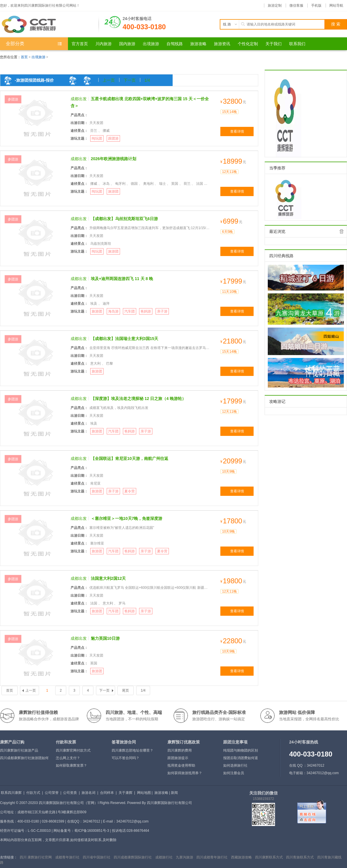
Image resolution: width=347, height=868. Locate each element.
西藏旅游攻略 (241, 857)
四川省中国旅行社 (97, 857)
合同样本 (107, 793)
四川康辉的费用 (180, 750)
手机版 (316, 6)
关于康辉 (125, 793)
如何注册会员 (234, 773)
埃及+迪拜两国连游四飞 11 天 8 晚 (122, 279)
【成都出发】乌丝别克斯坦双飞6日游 (124, 219)
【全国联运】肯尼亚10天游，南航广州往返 (130, 458)
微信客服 (296, 6)
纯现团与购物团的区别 (241, 750)
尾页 (125, 690)
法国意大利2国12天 (108, 578)
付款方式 (33, 793)
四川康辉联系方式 (269, 857)
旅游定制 (275, 6)
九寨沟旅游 (184, 857)
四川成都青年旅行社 (212, 857)
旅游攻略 (161, 793)
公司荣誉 (52, 793)
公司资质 (70, 793)
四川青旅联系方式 (300, 857)
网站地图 (144, 793)
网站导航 (336, 6)
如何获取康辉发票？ (71, 765)
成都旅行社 (164, 857)
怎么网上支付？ (68, 758)
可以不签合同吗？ (125, 758)
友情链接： (9, 857)
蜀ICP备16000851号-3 (92, 831)
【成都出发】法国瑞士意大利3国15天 (124, 339)
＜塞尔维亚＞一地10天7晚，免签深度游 (127, 518)
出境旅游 (38, 57)
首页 (24, 57)
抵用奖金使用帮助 (181, 765)
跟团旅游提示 (178, 758)
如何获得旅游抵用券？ (185, 773)
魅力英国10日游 (105, 638)
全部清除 (342, 231)
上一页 (109, 80)
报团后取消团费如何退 (241, 758)
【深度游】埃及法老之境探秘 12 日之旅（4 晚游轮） (138, 399)
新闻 (174, 793)
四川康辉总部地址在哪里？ (132, 750)
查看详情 (237, 131)
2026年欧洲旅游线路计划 (113, 159)
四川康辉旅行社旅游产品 (19, 750)
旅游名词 (88, 793)
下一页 (130, 80)
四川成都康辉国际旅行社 (133, 857)
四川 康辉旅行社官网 (36, 857)
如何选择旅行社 (235, 765)
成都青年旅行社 (67, 857)
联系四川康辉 (11, 793)
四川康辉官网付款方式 (73, 750)
